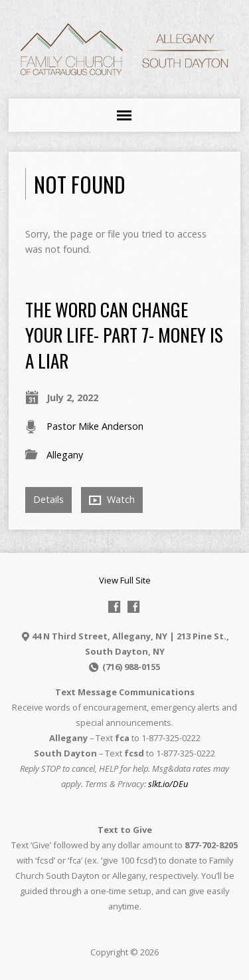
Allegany (65, 455)
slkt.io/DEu (168, 784)
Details (48, 499)
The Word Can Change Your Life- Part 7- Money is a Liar (124, 335)
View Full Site (125, 580)
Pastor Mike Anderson (95, 426)
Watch (112, 500)
